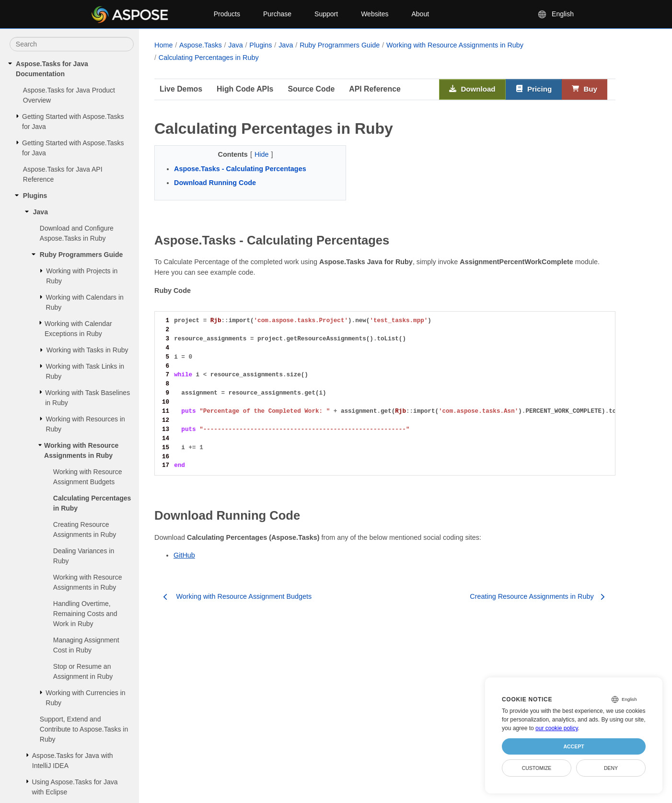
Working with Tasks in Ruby (87, 350)
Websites (375, 14)
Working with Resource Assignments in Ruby (81, 450)
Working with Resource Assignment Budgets (88, 477)
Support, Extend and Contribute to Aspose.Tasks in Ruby (84, 729)
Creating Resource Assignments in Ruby (85, 530)
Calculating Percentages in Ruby (92, 503)
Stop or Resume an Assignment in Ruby (83, 671)
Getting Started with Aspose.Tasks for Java (73, 122)
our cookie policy (557, 728)
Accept (574, 746)
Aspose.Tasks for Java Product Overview (69, 95)
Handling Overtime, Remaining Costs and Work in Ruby (85, 614)
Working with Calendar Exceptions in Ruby (78, 329)
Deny (611, 768)
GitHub (184, 555)
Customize (537, 768)
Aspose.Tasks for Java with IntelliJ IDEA (73, 761)
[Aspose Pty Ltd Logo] (145, 14)
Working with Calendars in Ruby (85, 302)
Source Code (311, 89)
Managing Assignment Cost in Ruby (86, 645)
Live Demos (181, 89)
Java (41, 212)
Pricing (534, 89)
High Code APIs (245, 89)
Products (227, 14)
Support (326, 14)
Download (472, 89)
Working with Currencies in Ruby (85, 698)
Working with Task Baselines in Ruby (87, 398)
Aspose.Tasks (201, 45)
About (420, 14)
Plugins (35, 196)
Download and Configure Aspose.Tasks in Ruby (77, 233)
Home (163, 45)
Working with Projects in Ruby (82, 276)
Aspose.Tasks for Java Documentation (52, 69)
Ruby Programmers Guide (81, 255)
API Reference (375, 89)
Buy (585, 89)
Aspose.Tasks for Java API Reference (63, 174)
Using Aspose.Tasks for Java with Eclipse (75, 787)
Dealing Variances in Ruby (84, 556)
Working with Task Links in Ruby (85, 371)
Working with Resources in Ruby (85, 424)
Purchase (277, 14)
